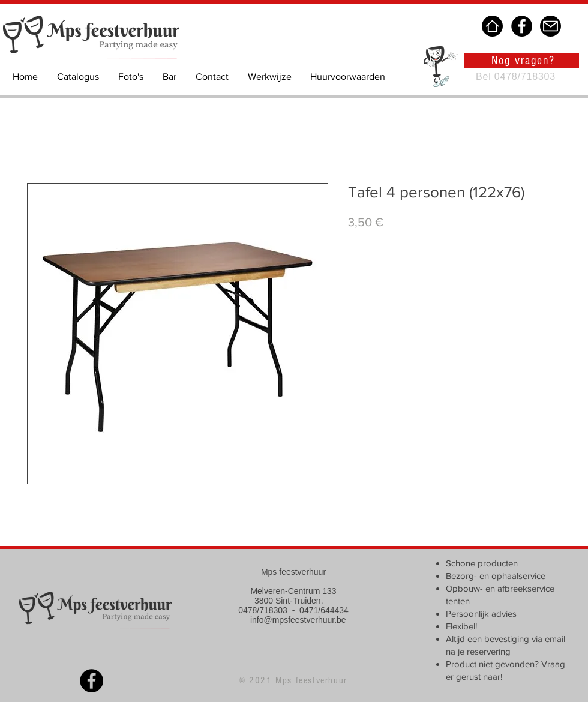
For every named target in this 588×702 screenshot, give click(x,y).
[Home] (492, 26)
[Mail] (550, 26)
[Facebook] (522, 26)
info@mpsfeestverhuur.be (298, 620)
